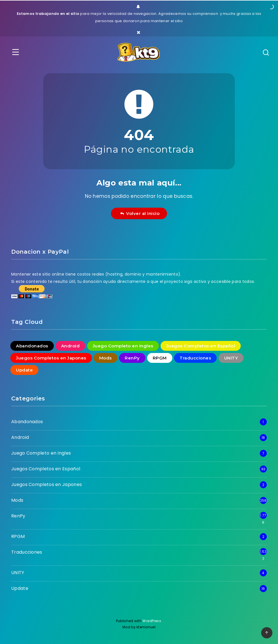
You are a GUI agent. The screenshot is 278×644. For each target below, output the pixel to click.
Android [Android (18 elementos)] (70, 346)
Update (20, 588)
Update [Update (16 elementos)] (24, 370)
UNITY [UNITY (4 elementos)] (231, 358)
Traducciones (27, 552)
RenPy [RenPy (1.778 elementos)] (132, 358)
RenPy (18, 516)
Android (20, 437)
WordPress (152, 621)
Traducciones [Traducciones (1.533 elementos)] (195, 358)
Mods (17, 500)
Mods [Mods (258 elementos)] (106, 358)
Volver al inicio (140, 213)
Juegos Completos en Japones (47, 484)
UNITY (18, 573)
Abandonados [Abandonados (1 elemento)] (32, 346)
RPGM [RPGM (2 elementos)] (160, 358)
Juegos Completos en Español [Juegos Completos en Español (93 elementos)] (201, 346)
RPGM (18, 536)
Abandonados (27, 422)
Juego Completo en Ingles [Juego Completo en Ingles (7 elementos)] (123, 346)
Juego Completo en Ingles (41, 453)
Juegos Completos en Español (46, 469)
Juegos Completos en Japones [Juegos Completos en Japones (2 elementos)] (51, 358)
